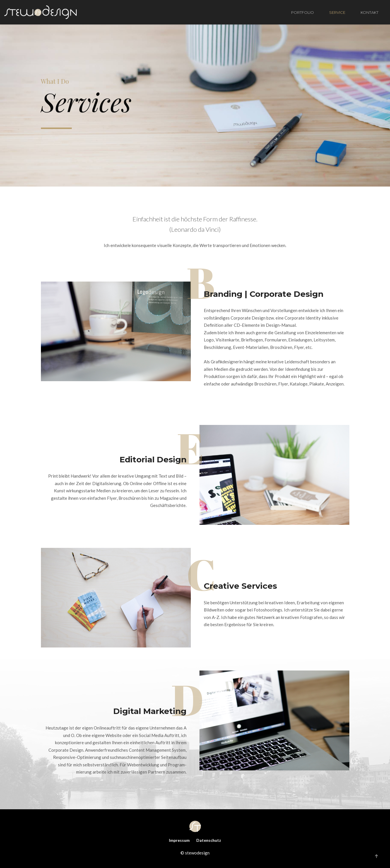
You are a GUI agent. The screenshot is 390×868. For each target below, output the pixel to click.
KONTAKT (370, 12)
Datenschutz (209, 840)
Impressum (179, 840)
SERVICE (337, 12)
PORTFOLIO (303, 12)
